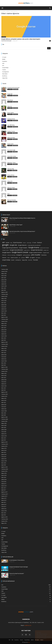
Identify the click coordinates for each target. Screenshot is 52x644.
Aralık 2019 (4, 434)
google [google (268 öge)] (5, 245)
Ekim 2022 (4, 363)
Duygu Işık (10, 94)
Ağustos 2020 (4, 417)
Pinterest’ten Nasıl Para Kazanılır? (17, 574)
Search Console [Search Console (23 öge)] (14, 258)
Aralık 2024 (4, 309)
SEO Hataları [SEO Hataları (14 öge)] (38, 258)
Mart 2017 (4, 502)
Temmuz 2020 (5, 419)
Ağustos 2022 (4, 367)
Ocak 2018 (4, 482)
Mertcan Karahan (12, 200)
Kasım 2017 (4, 486)
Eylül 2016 (4, 515)
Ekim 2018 (4, 463)
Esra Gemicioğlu (11, 150)
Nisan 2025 (4, 301)
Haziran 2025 (4, 296)
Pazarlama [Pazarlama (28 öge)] (44, 255)
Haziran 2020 (4, 421)
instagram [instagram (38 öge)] (19, 255)
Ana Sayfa (3, 11)
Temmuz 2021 (5, 394)
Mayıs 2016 (4, 523)
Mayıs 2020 (4, 423)
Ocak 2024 (4, 332)
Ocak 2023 (4, 357)
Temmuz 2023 (5, 344)
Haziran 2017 (4, 496)
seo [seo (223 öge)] (27, 257)
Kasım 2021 (4, 386)
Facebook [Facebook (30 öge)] (39, 243)
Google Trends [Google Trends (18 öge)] (46, 253)
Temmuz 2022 (5, 369)
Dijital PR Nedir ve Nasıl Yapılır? (16, 225)
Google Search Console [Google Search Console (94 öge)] (20, 252)
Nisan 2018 (4, 475)
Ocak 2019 (4, 457)
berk (8, 194)
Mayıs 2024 (4, 323)
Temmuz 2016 (5, 519)
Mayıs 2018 (4, 473)
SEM (3, 63)
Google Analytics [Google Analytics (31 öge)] (23, 248)
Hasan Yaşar (10, 144)
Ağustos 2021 (4, 392)
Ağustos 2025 (4, 292)
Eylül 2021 (4, 390)
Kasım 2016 (4, 511)
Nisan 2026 (4, 276)
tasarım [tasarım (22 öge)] (13, 260)
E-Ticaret (4, 57)
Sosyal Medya (5, 68)
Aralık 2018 (4, 459)
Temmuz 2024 (5, 319)
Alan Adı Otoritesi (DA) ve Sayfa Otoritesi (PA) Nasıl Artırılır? (22, 231)
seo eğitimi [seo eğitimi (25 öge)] (32, 258)
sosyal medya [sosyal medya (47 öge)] (6, 260)
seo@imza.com (28, 625)
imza (29, 642)
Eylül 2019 (4, 440)
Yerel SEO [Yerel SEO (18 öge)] (30, 260)
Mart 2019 (4, 452)
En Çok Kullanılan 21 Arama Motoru (17, 560)
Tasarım (4, 70)
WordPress (5, 76)
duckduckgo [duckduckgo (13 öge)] (29, 243)
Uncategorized (5, 72)
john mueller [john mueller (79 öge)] (36, 255)
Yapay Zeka (5, 78)
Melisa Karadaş (11, 138)
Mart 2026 (4, 278)
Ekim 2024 (4, 313)
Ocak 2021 (4, 407)
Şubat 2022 (4, 380)
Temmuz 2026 (5, 269)
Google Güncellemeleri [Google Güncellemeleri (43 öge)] (16, 250)
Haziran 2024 (4, 321)
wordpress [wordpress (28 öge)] (18, 260)
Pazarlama (4, 37)
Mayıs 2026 (4, 274)
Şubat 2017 (4, 504)
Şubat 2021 (4, 405)
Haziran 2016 (4, 521)
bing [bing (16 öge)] (11, 243)
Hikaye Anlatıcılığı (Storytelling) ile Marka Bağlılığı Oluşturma (22, 218)
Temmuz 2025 (5, 294)
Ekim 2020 (4, 413)
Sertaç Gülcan (11, 175)
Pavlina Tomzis (11, 131)
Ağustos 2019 (4, 442)
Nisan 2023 (4, 351)
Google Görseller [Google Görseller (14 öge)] (6, 250)
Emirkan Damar (11, 119)
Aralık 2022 (4, 359)
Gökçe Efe (10, 181)
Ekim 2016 (4, 513)
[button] (2, 8)
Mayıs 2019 (4, 448)
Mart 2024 (4, 328)
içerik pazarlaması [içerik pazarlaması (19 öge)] (27, 255)
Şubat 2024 (4, 330)
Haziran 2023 (4, 346)
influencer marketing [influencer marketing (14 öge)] (11, 255)
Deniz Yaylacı (11, 113)
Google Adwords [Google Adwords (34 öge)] (22, 245)
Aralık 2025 (4, 284)
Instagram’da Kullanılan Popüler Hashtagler (19, 567)
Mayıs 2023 (4, 348)
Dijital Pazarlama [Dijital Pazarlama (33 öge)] (18, 243)
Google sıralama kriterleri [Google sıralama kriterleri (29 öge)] (35, 253)
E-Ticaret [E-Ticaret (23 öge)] (34, 243)
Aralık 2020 (4, 409)
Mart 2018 (4, 477)
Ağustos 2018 (4, 467)
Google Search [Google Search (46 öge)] (6, 252)
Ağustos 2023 (4, 342)
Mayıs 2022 (4, 373)
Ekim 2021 (4, 388)
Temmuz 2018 (5, 469)
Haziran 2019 (4, 446)
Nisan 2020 (4, 425)
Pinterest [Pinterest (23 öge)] (4, 258)
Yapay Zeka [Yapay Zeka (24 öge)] (24, 260)
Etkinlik (4, 59)
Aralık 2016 (4, 509)
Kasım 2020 (4, 411)
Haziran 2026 (4, 271)
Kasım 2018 (4, 461)
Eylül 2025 (4, 290)
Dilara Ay (10, 106)
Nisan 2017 (4, 500)
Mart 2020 (4, 427)
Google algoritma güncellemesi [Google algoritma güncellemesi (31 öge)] (10, 248)
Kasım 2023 (4, 336)
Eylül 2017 (4, 490)
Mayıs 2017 (4, 498)
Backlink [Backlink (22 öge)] (8, 243)
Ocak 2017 (4, 507)
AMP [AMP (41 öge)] (3, 243)
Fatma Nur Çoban (12, 156)
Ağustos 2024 (4, 317)
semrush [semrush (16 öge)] (23, 258)
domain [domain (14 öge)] (24, 243)
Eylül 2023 (4, 340)
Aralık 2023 (4, 334)
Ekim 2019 (4, 438)
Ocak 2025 (4, 307)
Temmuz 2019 (5, 444)
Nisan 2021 (4, 400)
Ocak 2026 (4, 282)
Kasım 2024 (4, 311)
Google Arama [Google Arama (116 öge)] (34, 247)
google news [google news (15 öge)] (46, 250)
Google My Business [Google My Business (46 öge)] (37, 250)
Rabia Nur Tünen (11, 163)
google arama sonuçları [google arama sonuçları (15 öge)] (45, 248)
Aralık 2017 (4, 484)
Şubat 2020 (4, 430)
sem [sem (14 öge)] (19, 258)
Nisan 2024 (4, 326)
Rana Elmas (10, 100)
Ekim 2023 (4, 338)
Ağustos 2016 (4, 517)
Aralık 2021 (4, 384)
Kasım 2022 (4, 361)
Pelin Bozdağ (10, 169)
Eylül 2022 (4, 365)
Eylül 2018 (4, 465)
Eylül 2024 (4, 315)
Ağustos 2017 (4, 492)
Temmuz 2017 (5, 494)
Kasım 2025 (4, 286)
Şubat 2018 (4, 480)
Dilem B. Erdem (11, 188)
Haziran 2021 (4, 396)
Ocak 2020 (4, 432)
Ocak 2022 (4, 382)
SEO (3, 66)
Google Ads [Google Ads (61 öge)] (13, 245)
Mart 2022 (4, 378)
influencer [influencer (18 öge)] (4, 255)
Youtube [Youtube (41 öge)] (35, 260)
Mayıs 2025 (4, 298)
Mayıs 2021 (4, 398)
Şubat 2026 (4, 280)
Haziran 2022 (4, 371)
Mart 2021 (4, 403)
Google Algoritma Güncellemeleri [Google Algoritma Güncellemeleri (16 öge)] (34, 245)
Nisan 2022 (4, 375)
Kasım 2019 (4, 436)
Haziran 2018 (4, 471)
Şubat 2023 (4, 355)
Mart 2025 (4, 303)
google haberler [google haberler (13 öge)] (27, 250)
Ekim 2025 (4, 288)
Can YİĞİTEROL (11, 125)
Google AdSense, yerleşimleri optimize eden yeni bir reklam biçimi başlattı (21, 39)
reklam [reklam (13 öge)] (8, 258)
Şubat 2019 (4, 455)
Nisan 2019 (4, 450)
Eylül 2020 (4, 415)
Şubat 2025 (4, 305)
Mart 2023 (4, 353)
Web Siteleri (5, 74)
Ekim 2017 (4, 488)
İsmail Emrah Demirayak (6, 41)
